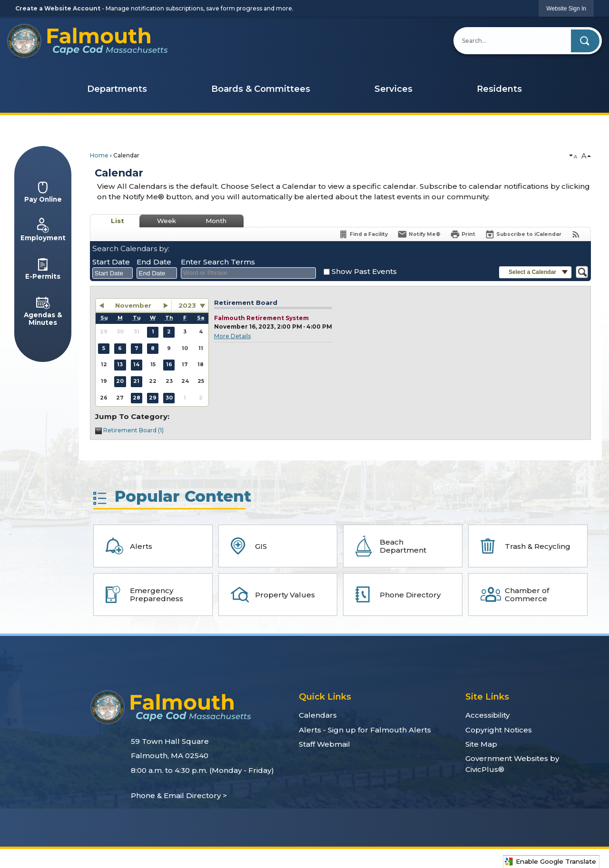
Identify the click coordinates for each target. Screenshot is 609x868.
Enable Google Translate (550, 862)
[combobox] (113, 273)
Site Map (481, 744)
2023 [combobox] (187, 305)
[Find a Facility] (363, 234)
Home (99, 155)
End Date (154, 262)
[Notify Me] (419, 234)
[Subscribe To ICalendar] (523, 234)
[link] (566, 8)
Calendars (318, 715)
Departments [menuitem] (117, 89)
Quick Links (325, 697)
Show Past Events (364, 271)
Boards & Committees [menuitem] (261, 89)
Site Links (487, 697)
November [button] (133, 305)
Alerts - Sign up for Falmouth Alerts (365, 730)
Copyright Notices (499, 730)
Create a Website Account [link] (58, 8)
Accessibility (487, 715)
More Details (232, 336)
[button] (585, 41)
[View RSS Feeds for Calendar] (576, 234)
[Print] (463, 234)
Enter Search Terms (218, 262)
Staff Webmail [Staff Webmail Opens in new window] (324, 744)
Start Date (111, 262)
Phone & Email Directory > (179, 795)
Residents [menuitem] (499, 89)
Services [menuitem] (393, 89)
